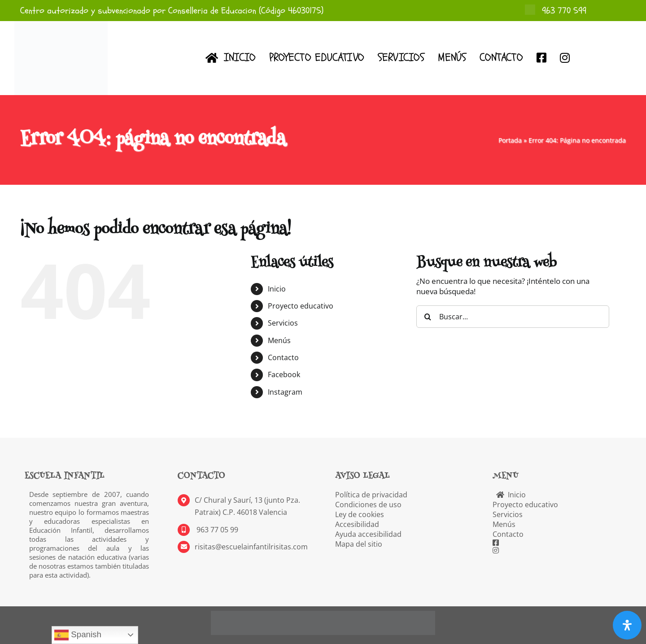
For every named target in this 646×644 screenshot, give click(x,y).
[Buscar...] (513, 317)
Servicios (283, 323)
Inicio (277, 289)
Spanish (78, 635)
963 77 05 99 (216, 530)
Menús (279, 340)
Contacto (283, 357)
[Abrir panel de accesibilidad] (627, 625)
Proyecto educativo (301, 306)
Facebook (284, 374)
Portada (510, 140)
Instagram (285, 392)
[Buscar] (428, 317)
